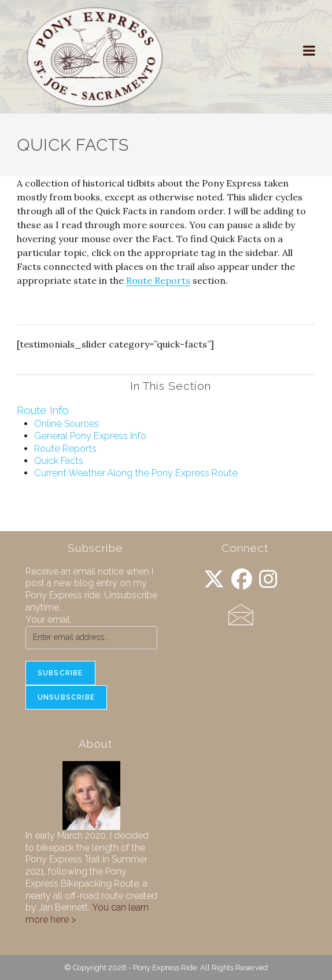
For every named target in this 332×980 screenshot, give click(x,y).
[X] (214, 579)
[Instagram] (268, 579)
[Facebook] (242, 579)
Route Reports (158, 280)
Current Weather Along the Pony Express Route (136, 473)
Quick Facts (59, 461)
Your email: (49, 619)
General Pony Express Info (90, 436)
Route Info (43, 410)
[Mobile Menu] (309, 51)
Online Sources (67, 424)
